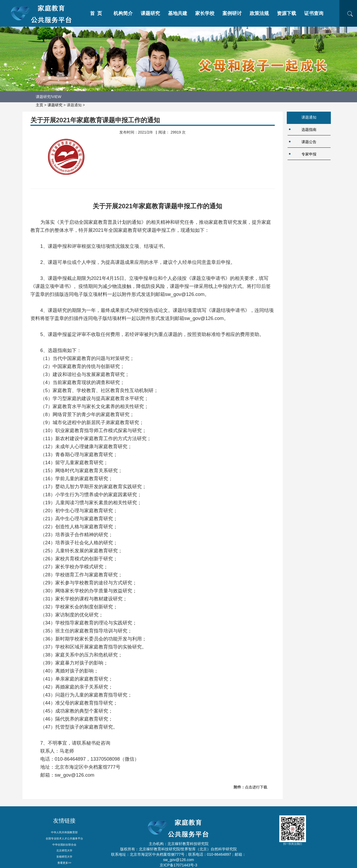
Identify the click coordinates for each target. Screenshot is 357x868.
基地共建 (178, 13)
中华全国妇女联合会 (64, 845)
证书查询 (314, 13)
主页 (40, 105)
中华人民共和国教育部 (64, 832)
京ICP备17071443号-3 (178, 865)
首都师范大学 (64, 857)
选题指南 (309, 130)
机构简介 (123, 13)
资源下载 (287, 13)
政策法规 (259, 13)
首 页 (96, 13)
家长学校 (205, 13)
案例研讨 (232, 13)
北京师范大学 (64, 851)
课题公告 (309, 142)
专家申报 (309, 154)
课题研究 (150, 13)
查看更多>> (64, 863)
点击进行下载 (256, 787)
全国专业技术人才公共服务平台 (64, 838)
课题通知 (309, 117)
